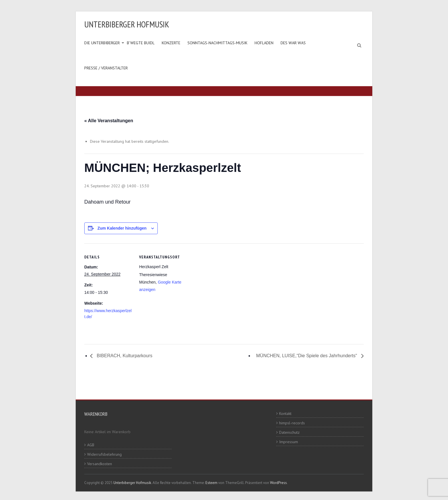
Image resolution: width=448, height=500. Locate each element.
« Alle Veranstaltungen (109, 121)
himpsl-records (292, 423)
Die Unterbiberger (102, 43)
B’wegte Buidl (141, 43)
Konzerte (171, 43)
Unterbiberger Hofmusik (127, 24)
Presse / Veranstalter (106, 68)
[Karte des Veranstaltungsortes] (224, 283)
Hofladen (264, 43)
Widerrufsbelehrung (104, 454)
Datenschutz (289, 432)
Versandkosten (100, 464)
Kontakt (285, 413)
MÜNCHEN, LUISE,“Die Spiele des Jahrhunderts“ (307, 356)
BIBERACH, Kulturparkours (124, 356)
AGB (91, 445)
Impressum (289, 442)
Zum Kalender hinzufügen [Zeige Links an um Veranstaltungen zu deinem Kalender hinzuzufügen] (122, 228)
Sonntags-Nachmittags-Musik (217, 43)
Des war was (293, 43)
